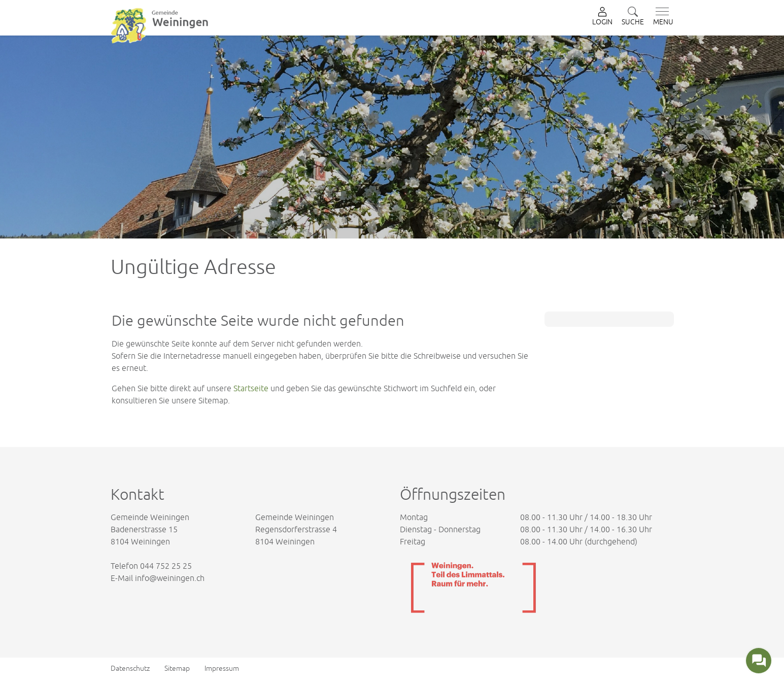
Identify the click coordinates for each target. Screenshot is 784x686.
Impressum (222, 668)
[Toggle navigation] (661, 17)
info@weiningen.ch (170, 578)
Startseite (251, 388)
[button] (633, 17)
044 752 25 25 (166, 566)
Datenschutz (130, 668)
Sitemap (177, 668)
